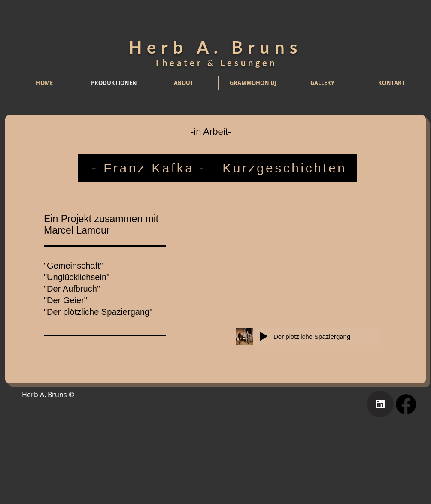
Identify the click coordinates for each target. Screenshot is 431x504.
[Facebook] (406, 404)
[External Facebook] (307, 262)
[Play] (264, 336)
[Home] (380, 404)
